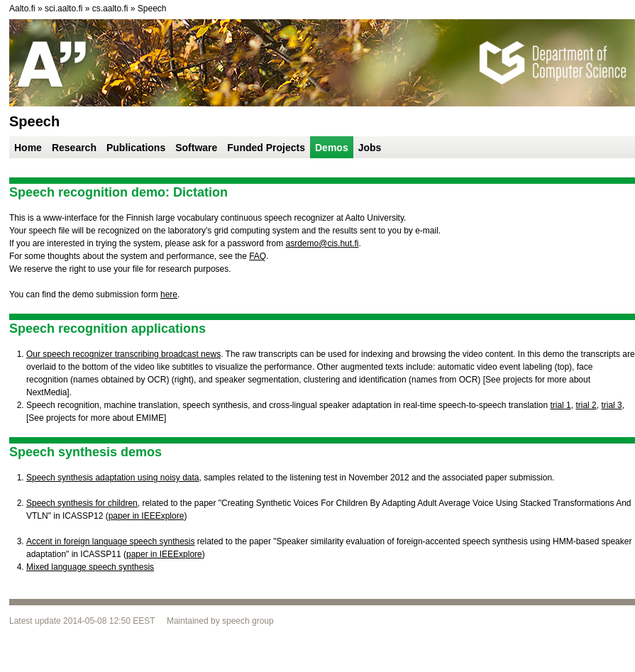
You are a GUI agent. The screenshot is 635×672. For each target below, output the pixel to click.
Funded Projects (266, 148)
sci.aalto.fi (63, 9)
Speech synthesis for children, (83, 503)
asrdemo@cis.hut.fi (322, 243)
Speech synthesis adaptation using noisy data (113, 478)
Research (74, 148)
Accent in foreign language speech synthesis (111, 541)
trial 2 (586, 405)
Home (28, 148)
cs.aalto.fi (110, 9)
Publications (136, 148)
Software (196, 148)
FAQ (258, 256)
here (169, 294)
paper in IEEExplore (147, 516)
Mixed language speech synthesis (90, 567)
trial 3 (611, 405)
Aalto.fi (22, 9)
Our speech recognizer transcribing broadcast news (123, 354)
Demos (332, 148)
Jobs (370, 148)
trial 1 (560, 405)
